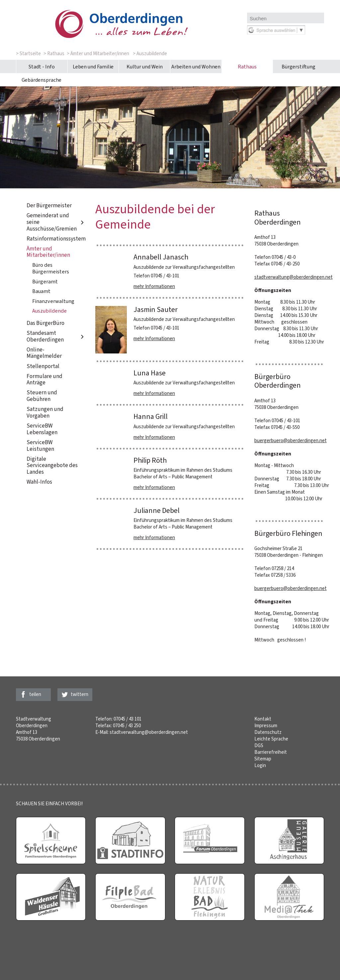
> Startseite (28, 53)
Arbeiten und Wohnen (196, 67)
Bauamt (41, 291)
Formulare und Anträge (44, 380)
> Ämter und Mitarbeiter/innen (98, 53)
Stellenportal (43, 366)
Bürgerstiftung (298, 67)
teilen (35, 694)
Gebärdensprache (42, 80)
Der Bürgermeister (49, 205)
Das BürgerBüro (45, 323)
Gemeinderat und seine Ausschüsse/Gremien (56, 222)
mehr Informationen (154, 286)
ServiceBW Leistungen (40, 446)
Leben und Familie (93, 67)
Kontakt (263, 719)
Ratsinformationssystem (56, 239)
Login (260, 765)
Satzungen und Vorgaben (45, 413)
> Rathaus (54, 53)
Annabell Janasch (161, 257)
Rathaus (247, 67)
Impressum (266, 726)
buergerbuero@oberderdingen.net (291, 441)
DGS (259, 745)
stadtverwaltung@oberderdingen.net (294, 277)
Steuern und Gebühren (42, 396)
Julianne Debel (157, 510)
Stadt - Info (42, 67)
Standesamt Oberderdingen (56, 336)
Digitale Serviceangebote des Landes (52, 465)
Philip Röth (150, 460)
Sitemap (263, 759)
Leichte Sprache (271, 739)
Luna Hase (150, 373)
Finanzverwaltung (53, 301)
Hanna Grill (151, 416)
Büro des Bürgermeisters (51, 268)
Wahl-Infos (39, 482)
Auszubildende (49, 311)
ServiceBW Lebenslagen (42, 429)
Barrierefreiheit (271, 752)
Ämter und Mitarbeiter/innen (48, 252)
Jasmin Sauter (156, 309)
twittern (80, 694)
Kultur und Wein (145, 67)
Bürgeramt (45, 282)
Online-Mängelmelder (44, 353)
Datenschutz (268, 732)
